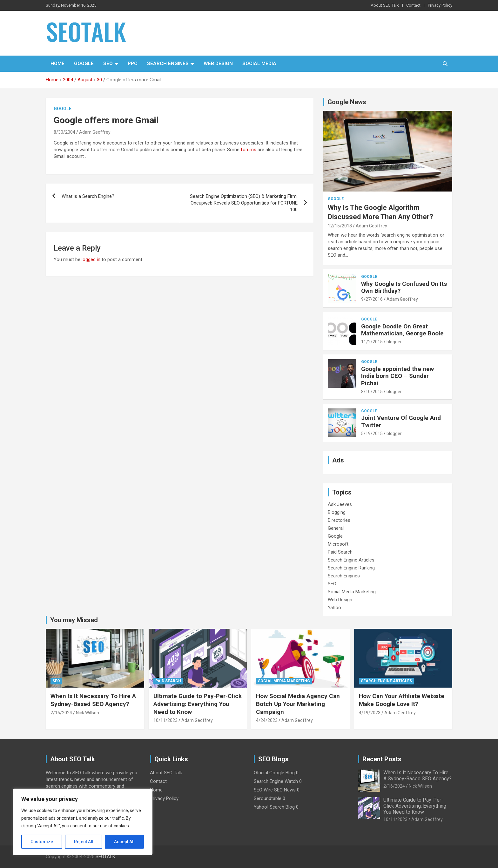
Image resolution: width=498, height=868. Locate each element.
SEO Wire (263, 790)
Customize (42, 842)
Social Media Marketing (352, 592)
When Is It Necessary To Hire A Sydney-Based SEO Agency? (93, 700)
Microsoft (338, 544)
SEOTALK (105, 857)
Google (84, 64)
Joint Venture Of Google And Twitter (401, 421)
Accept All (124, 842)
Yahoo (334, 608)
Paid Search (340, 552)
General (336, 528)
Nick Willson (87, 713)
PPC (133, 64)
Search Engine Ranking (351, 568)
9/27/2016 (372, 299)
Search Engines (168, 64)
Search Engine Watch (276, 781)
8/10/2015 (372, 392)
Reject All (84, 842)
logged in (91, 259)
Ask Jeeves (340, 504)
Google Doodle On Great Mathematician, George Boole (402, 330)
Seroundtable (268, 798)
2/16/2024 (61, 713)
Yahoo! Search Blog (274, 807)
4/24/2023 (267, 720)
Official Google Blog (274, 773)
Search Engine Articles (351, 560)
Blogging (337, 512)
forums (249, 150)
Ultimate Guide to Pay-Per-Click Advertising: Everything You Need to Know (198, 704)
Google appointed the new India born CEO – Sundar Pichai (397, 376)
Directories (339, 520)
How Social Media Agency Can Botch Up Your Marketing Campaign (298, 704)
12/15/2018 (340, 226)
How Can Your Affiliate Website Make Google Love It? (402, 700)
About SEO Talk (385, 5)
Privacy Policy (440, 5)
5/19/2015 (372, 434)
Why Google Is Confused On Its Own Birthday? (404, 287)
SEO (108, 64)
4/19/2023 (370, 713)
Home (57, 64)
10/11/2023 (165, 720)
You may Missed (74, 620)
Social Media (259, 64)
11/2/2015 (372, 342)
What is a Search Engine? (88, 196)
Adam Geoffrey (95, 132)
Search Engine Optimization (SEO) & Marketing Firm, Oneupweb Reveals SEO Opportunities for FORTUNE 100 (244, 203)
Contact (413, 5)
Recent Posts (382, 759)
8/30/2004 (64, 132)
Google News (347, 102)
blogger (394, 342)
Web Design (218, 64)
